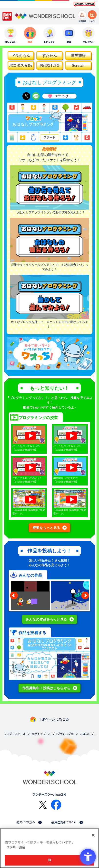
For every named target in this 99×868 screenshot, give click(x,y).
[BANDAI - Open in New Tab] (7, 16)
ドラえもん (21, 56)
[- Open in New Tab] (49, 367)
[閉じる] (93, 835)
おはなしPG (49, 65)
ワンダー (59, 96)
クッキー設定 (16, 847)
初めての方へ (26, 822)
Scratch (78, 65)
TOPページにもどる (54, 719)
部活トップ (39, 734)
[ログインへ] (92, 15)
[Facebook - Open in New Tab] (56, 805)
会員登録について (64, 822)
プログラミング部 (63, 734)
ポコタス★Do (21, 65)
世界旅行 (78, 56)
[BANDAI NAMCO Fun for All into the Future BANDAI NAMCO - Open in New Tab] (84, 4)
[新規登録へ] (82, 15)
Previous (14, 595)
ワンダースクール (15, 734)
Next (85, 595)
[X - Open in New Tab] (26, 96)
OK (49, 860)
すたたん (50, 56)
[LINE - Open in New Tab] (36, 96)
